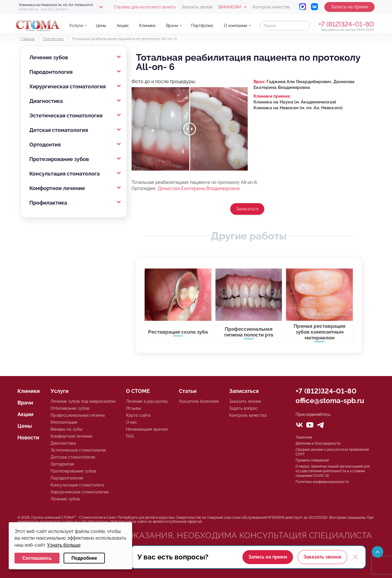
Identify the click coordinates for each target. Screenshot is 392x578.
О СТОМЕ (138, 391)
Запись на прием (349, 7)
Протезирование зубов (59, 159)
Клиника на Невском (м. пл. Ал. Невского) (298, 108)
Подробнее (84, 558)
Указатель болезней (199, 401)
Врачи (172, 26)
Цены (101, 26)
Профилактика (48, 203)
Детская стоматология (59, 130)
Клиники (147, 26)
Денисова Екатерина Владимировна (199, 188)
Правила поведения (312, 460)
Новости (28, 437)
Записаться (247, 209)
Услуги (76, 26)
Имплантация (64, 422)
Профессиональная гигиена (78, 415)
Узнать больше (64, 545)
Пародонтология (51, 72)
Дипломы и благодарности (318, 443)
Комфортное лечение (57, 188)
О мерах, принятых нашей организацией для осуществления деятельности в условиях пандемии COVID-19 (333, 471)
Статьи (188, 391)
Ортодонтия (45, 145)
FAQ (130, 436)
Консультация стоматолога (64, 174)
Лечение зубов (49, 57)
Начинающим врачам (147, 429)
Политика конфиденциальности (322, 482)
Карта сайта (138, 415)
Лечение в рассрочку (147, 401)
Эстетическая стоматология (66, 116)
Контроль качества (271, 7)
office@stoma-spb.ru (330, 401)
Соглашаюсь (37, 558)
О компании (235, 26)
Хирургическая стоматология (68, 86)
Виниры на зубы (66, 429)
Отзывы (134, 408)
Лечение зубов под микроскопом (83, 401)
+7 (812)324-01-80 (346, 24)
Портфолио (202, 26)
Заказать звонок (197, 7)
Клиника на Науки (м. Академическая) (295, 102)
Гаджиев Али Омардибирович (299, 82)
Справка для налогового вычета (145, 7)
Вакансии (230, 7)
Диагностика (46, 101)
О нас (132, 422)
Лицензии (304, 437)
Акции (123, 26)
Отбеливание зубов (70, 408)
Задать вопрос (243, 408)
